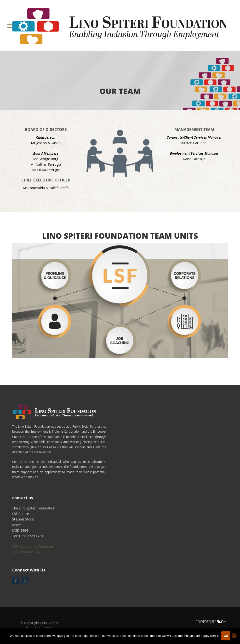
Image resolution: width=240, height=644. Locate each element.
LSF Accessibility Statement (33, 546)
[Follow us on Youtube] (25, 581)
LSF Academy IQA (26, 552)
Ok (226, 636)
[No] (234, 636)
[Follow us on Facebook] (16, 581)
